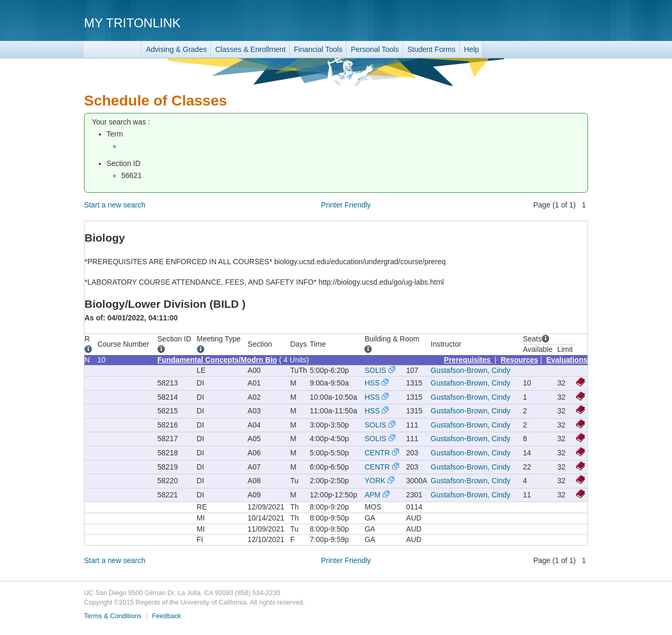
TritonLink (113, 50)
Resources (520, 360)
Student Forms (432, 49)
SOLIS (375, 370)
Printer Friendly (346, 205)
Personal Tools (375, 49)
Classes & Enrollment (250, 49)
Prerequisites (469, 360)
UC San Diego (528, 22)
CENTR (377, 453)
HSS (372, 383)
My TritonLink (132, 23)
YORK (375, 481)
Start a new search (115, 205)
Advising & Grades (176, 49)
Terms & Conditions (113, 616)
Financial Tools (318, 49)
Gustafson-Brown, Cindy (470, 370)
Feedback (166, 616)
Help (472, 49)
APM (372, 495)
